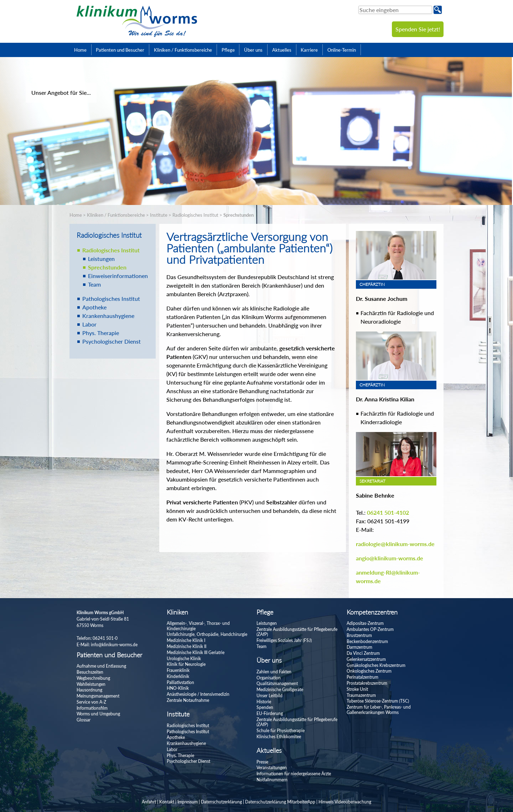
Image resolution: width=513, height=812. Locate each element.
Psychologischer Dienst (112, 341)
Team (94, 284)
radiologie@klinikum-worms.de (395, 544)
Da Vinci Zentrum (363, 653)
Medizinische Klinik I (186, 640)
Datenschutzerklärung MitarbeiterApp (280, 802)
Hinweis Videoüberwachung (345, 802)
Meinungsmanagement (98, 696)
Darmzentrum (359, 647)
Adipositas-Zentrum (365, 623)
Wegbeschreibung (93, 678)
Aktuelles (282, 50)
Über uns (253, 50)
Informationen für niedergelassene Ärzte (294, 774)
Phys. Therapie (101, 333)
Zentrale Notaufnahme (188, 700)
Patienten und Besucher (120, 50)
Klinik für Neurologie (186, 664)
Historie (264, 702)
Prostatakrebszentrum (367, 683)
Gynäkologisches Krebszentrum (376, 665)
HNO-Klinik (178, 688)
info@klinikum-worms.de (114, 645)
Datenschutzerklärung (221, 802)
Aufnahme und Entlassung (101, 666)
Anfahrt (149, 802)
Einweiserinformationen (118, 276)
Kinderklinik (178, 676)
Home (80, 50)
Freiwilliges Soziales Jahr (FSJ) (284, 640)
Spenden (265, 707)
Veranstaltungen (272, 768)
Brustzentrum (359, 635)
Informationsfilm (92, 708)
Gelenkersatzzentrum (366, 659)
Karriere (309, 50)
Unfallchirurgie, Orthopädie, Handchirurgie (207, 634)
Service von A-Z (91, 702)
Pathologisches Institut (111, 299)
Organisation (269, 678)
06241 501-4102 (388, 512)
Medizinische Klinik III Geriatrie (196, 652)
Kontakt (167, 802)
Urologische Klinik (184, 659)
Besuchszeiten (90, 672)
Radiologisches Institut (195, 215)
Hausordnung (89, 690)
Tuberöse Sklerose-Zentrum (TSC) (378, 701)
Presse (262, 762)
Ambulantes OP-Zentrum (370, 629)
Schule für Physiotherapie (281, 731)
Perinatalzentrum (362, 677)
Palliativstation (180, 682)
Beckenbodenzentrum (367, 641)
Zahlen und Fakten (274, 672)
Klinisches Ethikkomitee (279, 737)
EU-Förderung (270, 713)
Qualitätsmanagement (277, 683)
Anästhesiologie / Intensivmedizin (198, 694)
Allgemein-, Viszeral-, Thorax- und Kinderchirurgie (198, 626)
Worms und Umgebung (98, 714)
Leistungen (101, 259)
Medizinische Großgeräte (280, 690)
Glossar (84, 720)
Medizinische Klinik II (186, 646)
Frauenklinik (178, 670)
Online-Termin (342, 50)
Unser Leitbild (270, 696)
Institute (159, 215)
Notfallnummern (272, 780)
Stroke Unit (357, 689)
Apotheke (94, 307)
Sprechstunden (239, 215)
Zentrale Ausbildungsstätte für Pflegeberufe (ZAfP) (297, 632)
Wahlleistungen (91, 684)
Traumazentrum (361, 695)
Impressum (188, 802)
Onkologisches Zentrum (369, 671)
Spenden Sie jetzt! (418, 29)
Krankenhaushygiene (108, 316)
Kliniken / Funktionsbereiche (183, 50)
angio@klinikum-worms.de (390, 558)
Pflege (228, 50)
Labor (89, 324)
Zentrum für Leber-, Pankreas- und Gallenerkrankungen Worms (379, 710)
